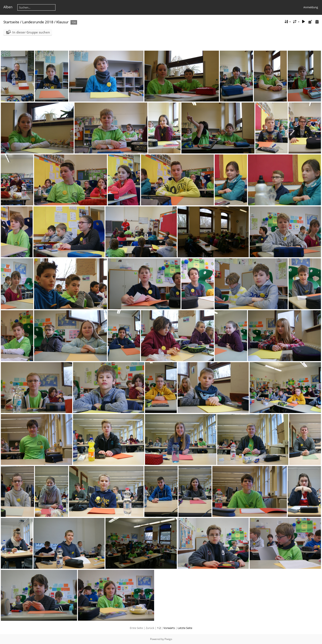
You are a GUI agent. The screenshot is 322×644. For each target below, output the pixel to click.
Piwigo (168, 639)
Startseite (11, 22)
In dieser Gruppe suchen (31, 32)
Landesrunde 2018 (38, 22)
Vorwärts (169, 628)
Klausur (62, 22)
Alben (8, 7)
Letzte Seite (185, 628)
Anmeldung (311, 7)
